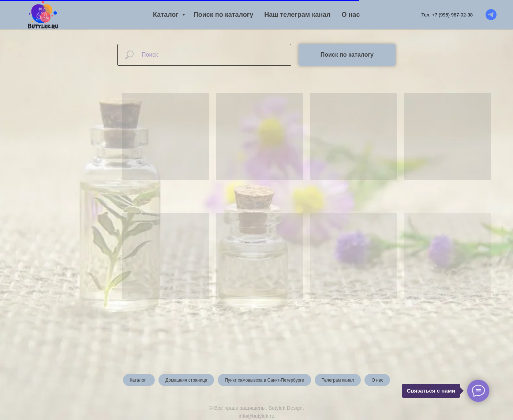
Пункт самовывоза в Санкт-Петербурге (264, 380)
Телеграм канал (338, 380)
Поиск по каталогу (223, 15)
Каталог (167, 15)
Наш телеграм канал (297, 15)
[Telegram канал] (491, 15)
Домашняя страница (186, 380)
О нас (351, 15)
